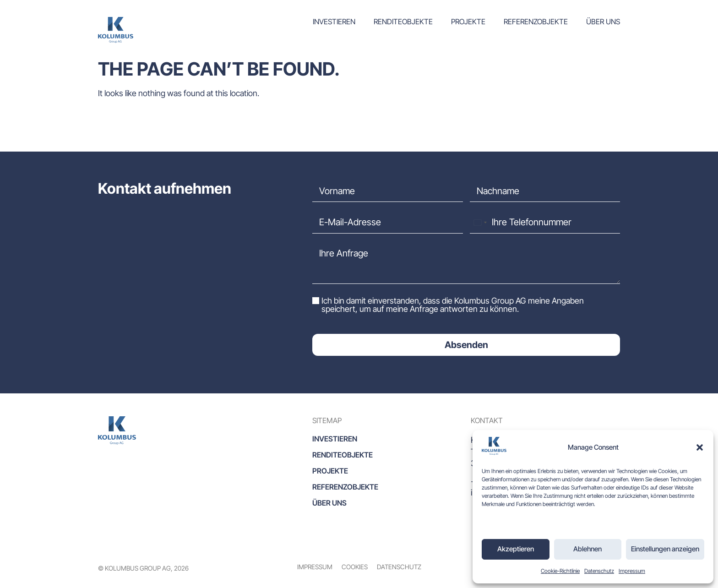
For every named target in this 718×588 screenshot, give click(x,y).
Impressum (632, 571)
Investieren (334, 22)
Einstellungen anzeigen (665, 549)
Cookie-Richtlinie (560, 571)
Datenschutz (599, 571)
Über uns (603, 22)
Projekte (468, 22)
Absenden (466, 345)
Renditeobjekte (403, 22)
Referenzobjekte (536, 22)
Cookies (355, 567)
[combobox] (480, 222)
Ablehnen (587, 549)
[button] (700, 447)
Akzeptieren (516, 549)
